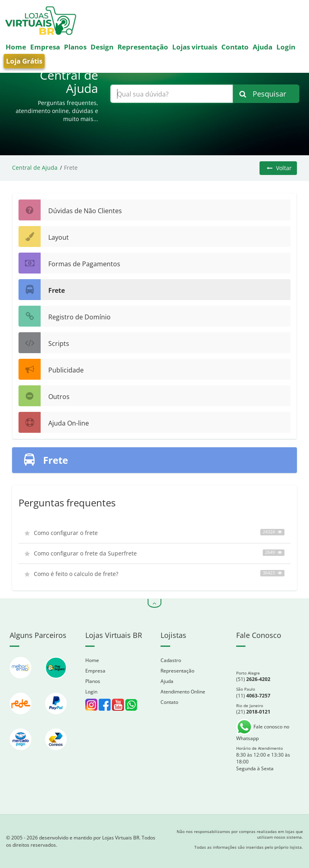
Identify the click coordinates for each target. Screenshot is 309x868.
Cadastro (171, 660)
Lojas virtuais (195, 47)
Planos (75, 47)
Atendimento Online (183, 692)
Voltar (279, 168)
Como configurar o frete (154, 533)
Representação (143, 47)
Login (286, 47)
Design (102, 47)
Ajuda (263, 47)
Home (16, 47)
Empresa (45, 47)
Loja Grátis (24, 61)
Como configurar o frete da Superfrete (154, 553)
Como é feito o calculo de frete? (154, 574)
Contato (235, 47)
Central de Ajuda (35, 168)
